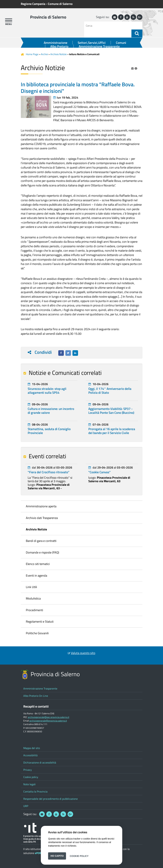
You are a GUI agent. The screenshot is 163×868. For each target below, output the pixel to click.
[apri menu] (9, 20)
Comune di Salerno (60, 4)
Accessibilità (30, 755)
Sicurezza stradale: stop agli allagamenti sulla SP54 (47, 391)
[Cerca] (109, 26)
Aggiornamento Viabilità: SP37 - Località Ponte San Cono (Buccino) (111, 411)
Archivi (44, 54)
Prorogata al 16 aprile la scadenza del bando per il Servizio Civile (112, 431)
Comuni (121, 43)
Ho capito (57, 856)
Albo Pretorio (59, 46)
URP (26, 806)
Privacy (28, 770)
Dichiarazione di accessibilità (40, 762)
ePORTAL (40, 853)
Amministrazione (56, 43)
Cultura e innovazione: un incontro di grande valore (51, 411)
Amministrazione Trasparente (99, 46)
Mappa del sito (32, 748)
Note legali (29, 784)
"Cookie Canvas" (99, 472)
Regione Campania (33, 4)
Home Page (32, 54)
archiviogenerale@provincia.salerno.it (48, 721)
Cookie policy (31, 777)
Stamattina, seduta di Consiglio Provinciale (49, 431)
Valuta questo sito (83, 653)
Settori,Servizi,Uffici (92, 43)
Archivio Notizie (59, 54)
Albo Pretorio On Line (36, 696)
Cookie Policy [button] (79, 856)
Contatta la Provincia (35, 791)
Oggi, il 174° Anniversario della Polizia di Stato (110, 391)
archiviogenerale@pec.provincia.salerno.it (49, 717)
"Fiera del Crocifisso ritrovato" (49, 472)
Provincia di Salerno (48, 17)
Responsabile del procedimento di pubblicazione (51, 799)
